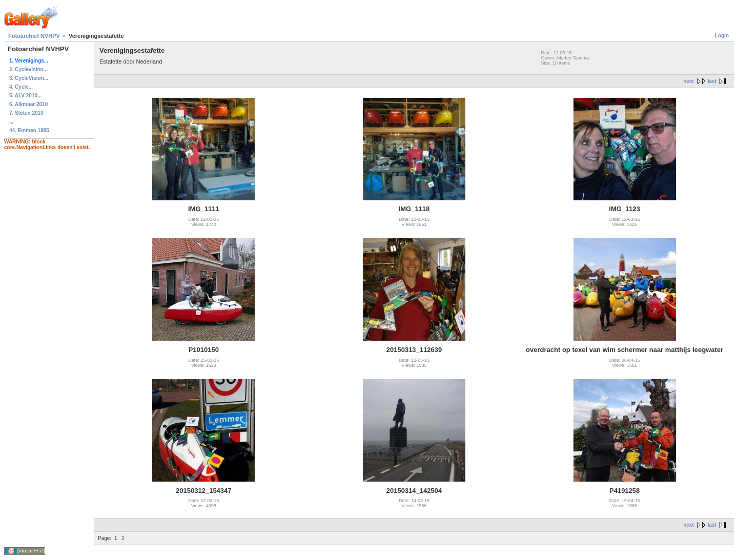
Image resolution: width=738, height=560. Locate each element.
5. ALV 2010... (25, 96)
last (712, 81)
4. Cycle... (21, 87)
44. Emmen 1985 (29, 130)
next (689, 81)
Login (722, 36)
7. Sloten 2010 (26, 113)
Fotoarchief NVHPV (34, 36)
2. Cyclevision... (28, 69)
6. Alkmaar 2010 (28, 104)
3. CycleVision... (29, 78)
